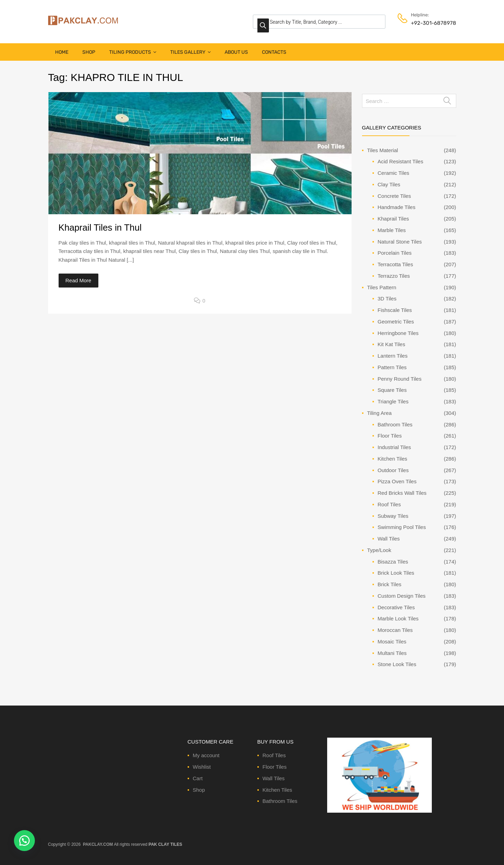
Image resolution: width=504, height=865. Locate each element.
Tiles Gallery (190, 52)
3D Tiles (387, 299)
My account (206, 755)
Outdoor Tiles (393, 470)
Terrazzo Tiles (394, 276)
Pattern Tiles (392, 367)
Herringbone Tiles (398, 333)
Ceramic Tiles (394, 173)
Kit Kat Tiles (392, 344)
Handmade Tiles (397, 207)
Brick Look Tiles (396, 573)
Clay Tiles (389, 184)
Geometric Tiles (396, 322)
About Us (236, 52)
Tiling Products (133, 52)
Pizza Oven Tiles (397, 481)
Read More (78, 280)
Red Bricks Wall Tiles (402, 493)
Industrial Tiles (394, 447)
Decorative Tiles (396, 607)
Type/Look (379, 550)
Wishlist (202, 767)
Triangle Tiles (393, 401)
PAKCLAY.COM (98, 844)
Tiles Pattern (382, 287)
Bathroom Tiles (395, 424)
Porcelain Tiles (395, 253)
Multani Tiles (392, 653)
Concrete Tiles (394, 196)
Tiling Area (379, 413)
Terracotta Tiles (396, 264)
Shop (89, 52)
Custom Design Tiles (402, 596)
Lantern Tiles (393, 356)
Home (62, 52)
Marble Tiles (392, 230)
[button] (24, 841)
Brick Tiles (390, 584)
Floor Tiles (390, 436)
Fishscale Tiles (395, 310)
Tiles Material (383, 150)
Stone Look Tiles (397, 664)
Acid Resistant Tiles (401, 161)
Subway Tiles (393, 516)
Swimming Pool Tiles (402, 527)
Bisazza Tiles (393, 562)
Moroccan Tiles (395, 630)
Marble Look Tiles (398, 618)
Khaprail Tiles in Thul (100, 228)
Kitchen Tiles (393, 459)
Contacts (274, 52)
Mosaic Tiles (392, 642)
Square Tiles (392, 390)
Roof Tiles (389, 504)
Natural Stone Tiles (400, 242)
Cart (198, 778)
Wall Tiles (389, 539)
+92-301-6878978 (428, 23)
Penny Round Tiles (400, 379)
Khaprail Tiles (393, 219)
